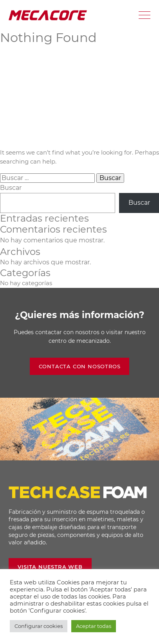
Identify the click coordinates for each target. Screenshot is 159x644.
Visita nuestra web (50, 567)
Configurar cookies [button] (39, 626)
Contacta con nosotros (80, 366)
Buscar (11, 188)
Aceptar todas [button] (94, 626)
